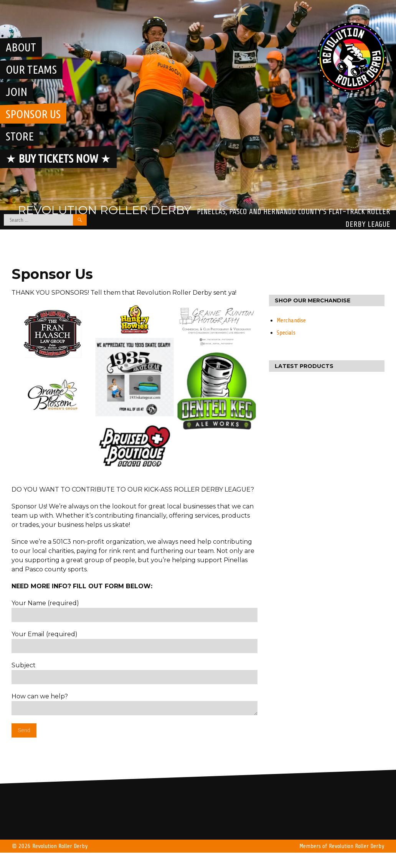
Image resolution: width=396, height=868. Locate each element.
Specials (286, 333)
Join (16, 92)
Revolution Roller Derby (105, 210)
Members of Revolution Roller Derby (342, 846)
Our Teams (31, 69)
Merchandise (291, 320)
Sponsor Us (33, 114)
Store (20, 136)
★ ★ (58, 158)
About (21, 47)
